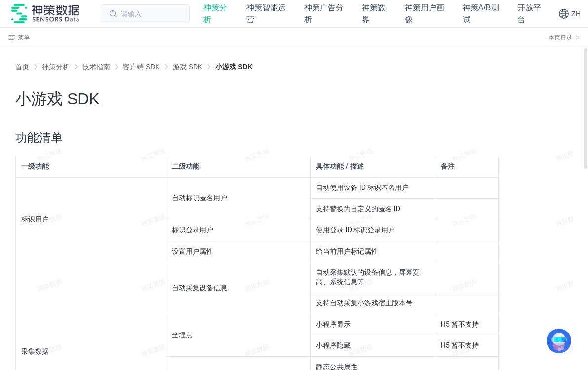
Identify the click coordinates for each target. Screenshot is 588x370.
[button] (569, 14)
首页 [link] (22, 67)
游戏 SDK (188, 67)
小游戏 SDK (234, 67)
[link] (56, 67)
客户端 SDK (141, 67)
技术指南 (96, 67)
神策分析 (56, 67)
